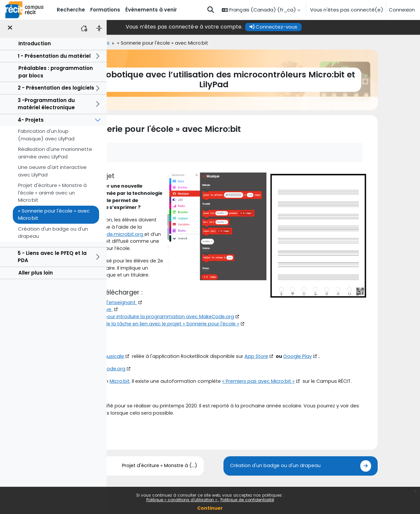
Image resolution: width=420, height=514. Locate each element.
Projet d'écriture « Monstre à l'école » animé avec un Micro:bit (52, 194)
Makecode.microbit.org (148, 258)
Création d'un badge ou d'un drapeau (53, 234)
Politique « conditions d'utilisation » (182, 500)
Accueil (118, 43)
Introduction (35, 45)
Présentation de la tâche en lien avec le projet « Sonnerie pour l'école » (219, 350)
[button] (211, 10)
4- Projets (31, 122)
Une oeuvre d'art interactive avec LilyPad (52, 173)
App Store (321, 383)
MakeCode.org (168, 395)
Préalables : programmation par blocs (56, 73)
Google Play (364, 383)
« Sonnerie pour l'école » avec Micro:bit (54, 216)
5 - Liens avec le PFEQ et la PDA (52, 258)
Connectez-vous (323, 27)
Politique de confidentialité (247, 500)
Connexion (402, 10)
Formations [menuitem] (105, 10)
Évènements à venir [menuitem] (151, 10)
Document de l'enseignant (165, 328)
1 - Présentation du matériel (54, 58)
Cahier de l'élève (153, 335)
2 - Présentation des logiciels (56, 89)
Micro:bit (129, 266)
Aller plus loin (36, 274)
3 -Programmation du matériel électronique (46, 106)
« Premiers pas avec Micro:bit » (323, 408)
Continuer (210, 508)
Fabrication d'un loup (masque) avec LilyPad (46, 136)
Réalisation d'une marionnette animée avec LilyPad (55, 154)
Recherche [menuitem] (71, 10)
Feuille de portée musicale (154, 383)
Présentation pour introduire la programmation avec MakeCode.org (215, 343)
